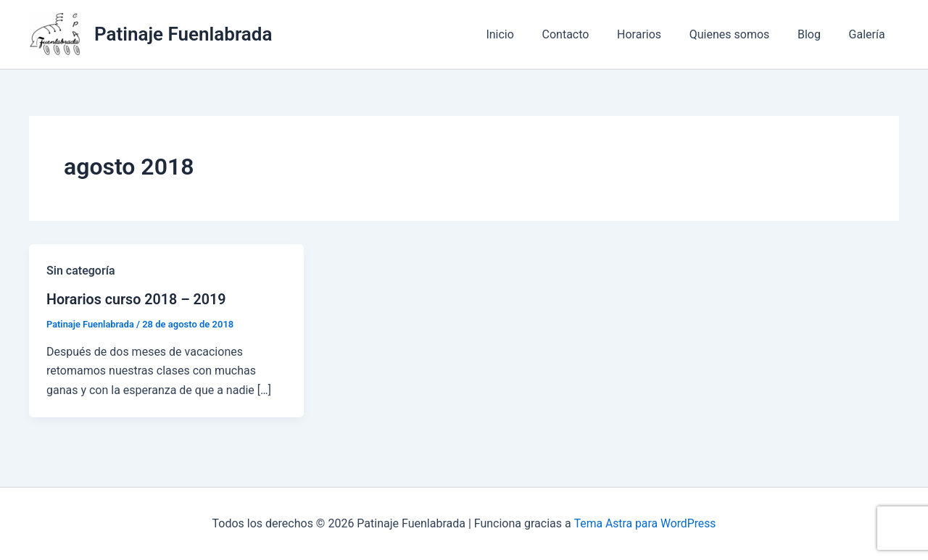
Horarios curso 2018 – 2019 (137, 299)
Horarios (656, 34)
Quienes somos (741, 34)
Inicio (526, 34)
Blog (816, 34)
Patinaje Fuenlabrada (183, 34)
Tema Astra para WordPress (645, 523)
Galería (869, 34)
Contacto (587, 34)
